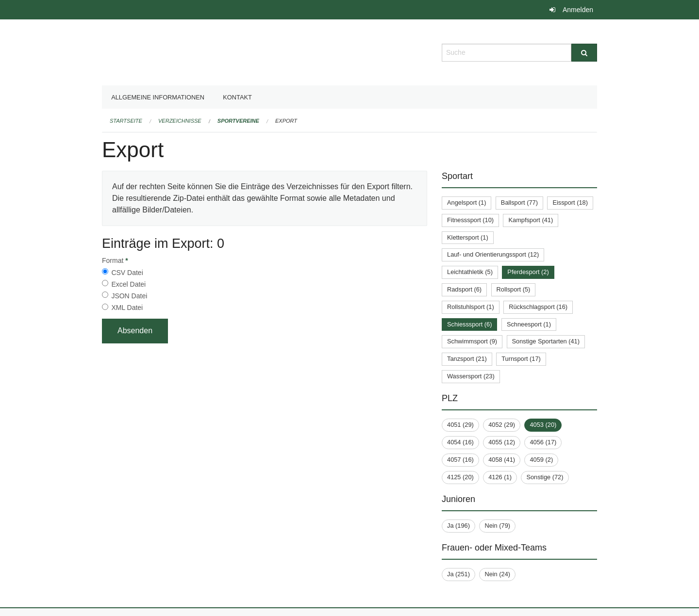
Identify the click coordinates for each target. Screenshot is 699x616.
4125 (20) (460, 477)
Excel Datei (128, 284)
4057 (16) (460, 460)
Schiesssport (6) (469, 324)
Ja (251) (458, 574)
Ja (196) (458, 526)
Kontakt (237, 97)
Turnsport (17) (521, 359)
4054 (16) (460, 442)
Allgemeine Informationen (158, 97)
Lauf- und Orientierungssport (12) (493, 254)
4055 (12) (502, 442)
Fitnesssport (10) (470, 220)
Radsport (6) (464, 289)
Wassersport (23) (471, 376)
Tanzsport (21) (467, 359)
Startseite (126, 121)
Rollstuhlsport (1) (471, 307)
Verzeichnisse (180, 121)
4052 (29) (502, 425)
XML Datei (127, 308)
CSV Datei (127, 273)
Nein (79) (497, 526)
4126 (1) (500, 477)
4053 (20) (543, 425)
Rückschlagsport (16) (538, 307)
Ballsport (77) (519, 203)
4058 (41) (502, 460)
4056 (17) (543, 442)
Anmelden (578, 10)
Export (286, 121)
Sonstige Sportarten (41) (546, 341)
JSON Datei (129, 296)
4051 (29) (460, 425)
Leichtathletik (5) (470, 272)
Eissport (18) (570, 203)
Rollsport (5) (514, 289)
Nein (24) (497, 574)
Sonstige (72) (545, 477)
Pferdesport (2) (528, 272)
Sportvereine (238, 121)
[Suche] (584, 53)
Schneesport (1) (529, 324)
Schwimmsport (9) (472, 341)
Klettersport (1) (468, 237)
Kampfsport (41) (531, 220)
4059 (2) (541, 460)
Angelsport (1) (466, 203)
